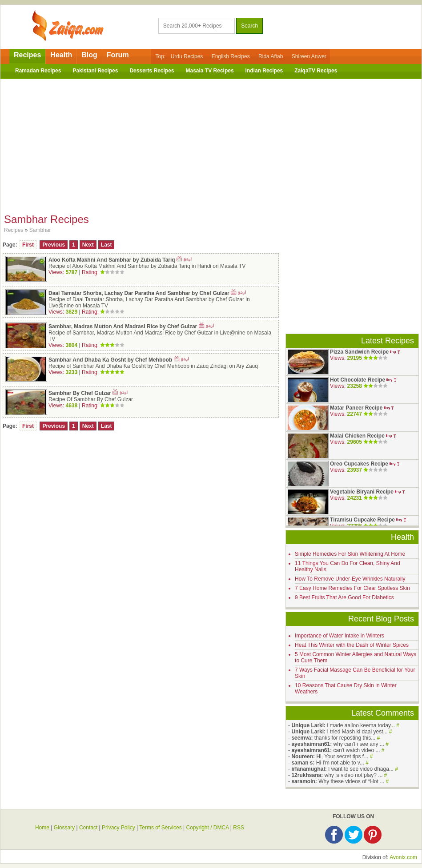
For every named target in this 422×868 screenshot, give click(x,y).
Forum (118, 55)
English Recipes (231, 56)
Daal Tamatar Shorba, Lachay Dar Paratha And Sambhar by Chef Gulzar (139, 293)
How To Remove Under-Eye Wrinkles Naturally (350, 579)
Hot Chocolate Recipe (358, 380)
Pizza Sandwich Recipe (359, 352)
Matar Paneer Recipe (356, 408)
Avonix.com (403, 857)
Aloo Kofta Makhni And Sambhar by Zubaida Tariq (112, 260)
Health (61, 55)
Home (42, 828)
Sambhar (40, 230)
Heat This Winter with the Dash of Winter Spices (352, 645)
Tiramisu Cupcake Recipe (362, 520)
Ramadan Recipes (38, 71)
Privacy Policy (119, 828)
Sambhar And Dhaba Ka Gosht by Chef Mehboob (110, 360)
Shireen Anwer (309, 56)
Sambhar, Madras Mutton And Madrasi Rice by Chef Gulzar (123, 326)
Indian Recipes (264, 71)
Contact (88, 828)
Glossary (64, 828)
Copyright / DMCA (207, 828)
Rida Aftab (271, 56)
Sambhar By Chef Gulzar (80, 393)
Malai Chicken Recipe (357, 436)
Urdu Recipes (187, 56)
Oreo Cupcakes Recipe (359, 464)
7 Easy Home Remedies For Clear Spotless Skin (352, 588)
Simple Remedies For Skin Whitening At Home (350, 554)
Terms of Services (160, 828)
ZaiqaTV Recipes (316, 71)
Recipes (27, 55)
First (28, 245)
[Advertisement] (211, 143)
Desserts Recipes (152, 71)
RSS (239, 828)
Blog (89, 55)
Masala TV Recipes (210, 71)
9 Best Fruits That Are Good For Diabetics (344, 597)
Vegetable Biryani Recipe (362, 492)
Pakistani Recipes (95, 71)
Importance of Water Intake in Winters (340, 636)
